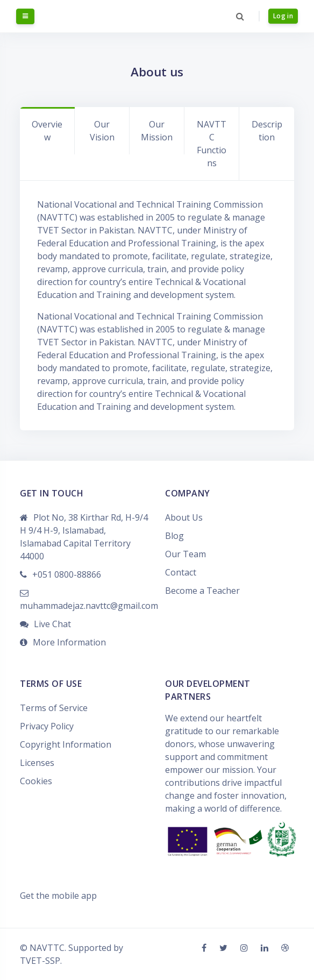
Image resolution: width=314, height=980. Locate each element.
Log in (283, 16)
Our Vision (102, 131)
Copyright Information (66, 744)
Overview (47, 131)
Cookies (36, 781)
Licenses (37, 763)
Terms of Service (54, 708)
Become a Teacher (202, 591)
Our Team (185, 554)
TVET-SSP (40, 961)
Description (267, 131)
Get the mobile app (58, 896)
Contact (181, 572)
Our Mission (157, 131)
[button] (240, 16)
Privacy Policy (47, 726)
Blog (174, 536)
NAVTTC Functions (212, 144)
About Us (184, 517)
